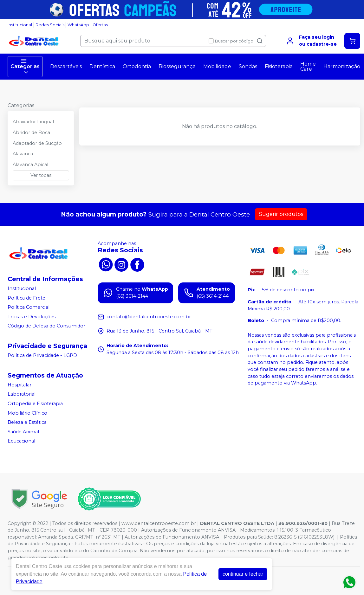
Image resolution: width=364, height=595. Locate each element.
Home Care (308, 66)
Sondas (248, 66)
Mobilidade (217, 66)
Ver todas (41, 175)
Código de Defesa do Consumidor (46, 326)
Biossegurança (177, 66)
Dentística (102, 66)
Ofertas (100, 25)
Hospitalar (19, 385)
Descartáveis (66, 66)
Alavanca (23, 154)
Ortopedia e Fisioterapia (35, 404)
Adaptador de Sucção (37, 143)
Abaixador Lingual (33, 122)
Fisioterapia (279, 66)
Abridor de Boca (31, 133)
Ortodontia (137, 66)
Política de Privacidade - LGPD (42, 355)
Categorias (25, 67)
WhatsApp (78, 25)
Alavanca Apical (30, 165)
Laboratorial (22, 394)
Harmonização (342, 66)
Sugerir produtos (281, 214)
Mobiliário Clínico (27, 413)
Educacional (21, 441)
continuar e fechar (243, 574)
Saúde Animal (23, 432)
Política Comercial (29, 307)
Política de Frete (26, 298)
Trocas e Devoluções (32, 317)
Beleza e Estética (27, 422)
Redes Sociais (50, 25)
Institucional (20, 25)
